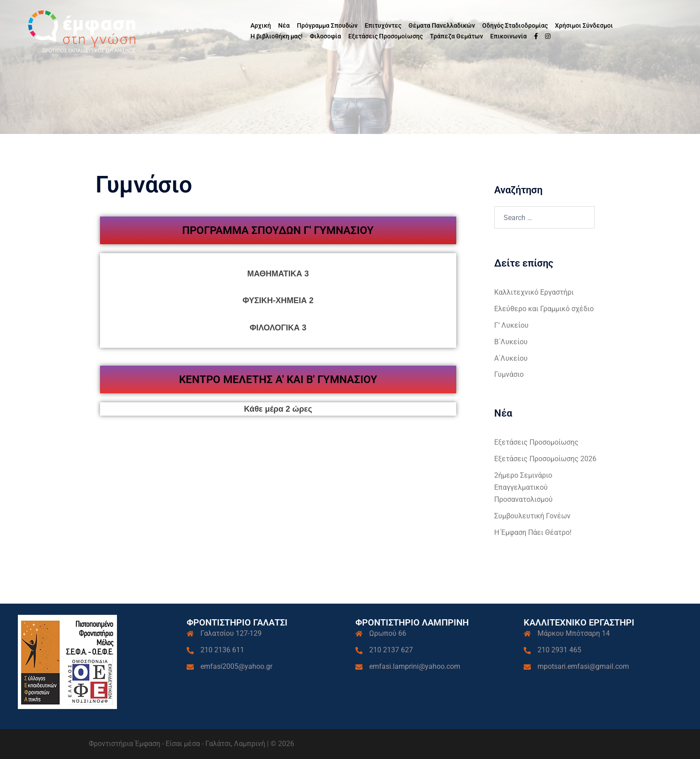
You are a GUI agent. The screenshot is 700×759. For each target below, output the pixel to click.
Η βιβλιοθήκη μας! (277, 36)
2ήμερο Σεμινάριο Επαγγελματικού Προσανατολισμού (523, 487)
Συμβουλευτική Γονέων (532, 516)
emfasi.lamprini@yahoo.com (415, 666)
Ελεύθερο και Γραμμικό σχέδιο (544, 309)
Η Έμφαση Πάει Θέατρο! (533, 532)
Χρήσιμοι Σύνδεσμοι (584, 25)
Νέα (284, 25)
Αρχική (261, 25)
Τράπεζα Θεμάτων (456, 36)
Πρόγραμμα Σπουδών (327, 25)
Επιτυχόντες (383, 25)
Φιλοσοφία (325, 36)
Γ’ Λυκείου (511, 325)
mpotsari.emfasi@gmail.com (583, 666)
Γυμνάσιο (509, 374)
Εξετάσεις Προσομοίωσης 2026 (545, 459)
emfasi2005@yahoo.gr (236, 666)
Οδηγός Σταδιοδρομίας (515, 25)
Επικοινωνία (508, 36)
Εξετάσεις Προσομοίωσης (385, 36)
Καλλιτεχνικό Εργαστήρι (534, 292)
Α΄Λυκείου (511, 358)
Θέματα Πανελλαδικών (442, 25)
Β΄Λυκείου (511, 342)
